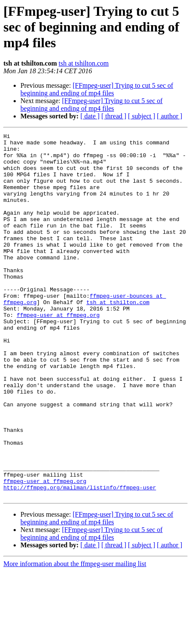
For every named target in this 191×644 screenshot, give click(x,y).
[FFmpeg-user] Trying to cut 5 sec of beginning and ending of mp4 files (97, 89)
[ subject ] (142, 116)
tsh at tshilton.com (84, 63)
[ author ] (170, 116)
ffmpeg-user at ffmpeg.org (58, 352)
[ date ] (90, 116)
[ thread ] (114, 116)
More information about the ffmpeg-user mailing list (75, 637)
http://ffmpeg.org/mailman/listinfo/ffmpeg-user (80, 559)
